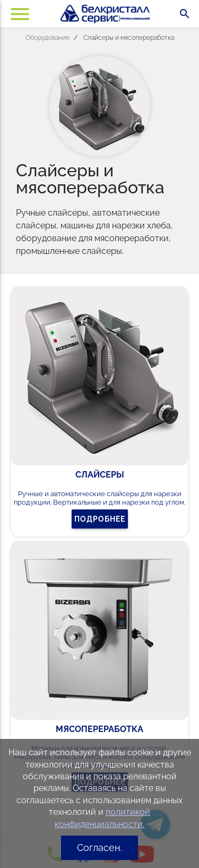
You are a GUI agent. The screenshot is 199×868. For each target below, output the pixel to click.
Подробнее (100, 519)
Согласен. (99, 848)
